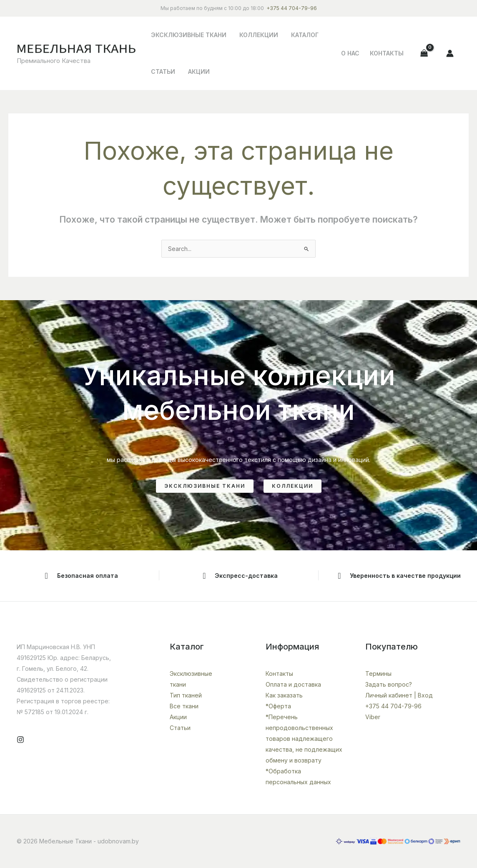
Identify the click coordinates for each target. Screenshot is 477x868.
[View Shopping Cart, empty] (424, 53)
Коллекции (257, 35)
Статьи (163, 71)
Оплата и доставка (293, 684)
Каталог (302, 35)
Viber (373, 717)
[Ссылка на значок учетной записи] (450, 53)
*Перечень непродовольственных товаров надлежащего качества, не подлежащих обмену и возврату (304, 739)
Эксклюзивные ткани (188, 35)
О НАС (354, 53)
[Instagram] (20, 740)
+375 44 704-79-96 (292, 8)
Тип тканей (186, 695)
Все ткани (184, 706)
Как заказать (284, 695)
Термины (378, 674)
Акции (197, 71)
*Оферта (278, 706)
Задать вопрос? (389, 684)
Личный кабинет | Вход (399, 695)
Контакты (388, 53)
